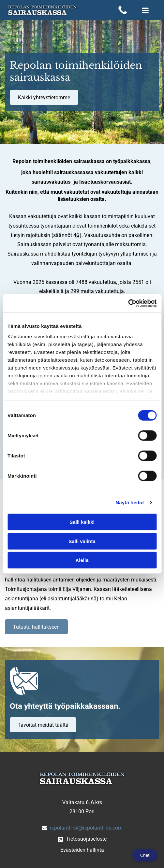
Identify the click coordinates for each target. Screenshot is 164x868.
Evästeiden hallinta (82, 850)
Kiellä (82, 560)
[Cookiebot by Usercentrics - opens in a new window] (128, 303)
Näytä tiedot (130, 503)
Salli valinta (82, 541)
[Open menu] (145, 10)
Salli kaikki (82, 522)
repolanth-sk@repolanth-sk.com (86, 828)
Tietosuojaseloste (86, 839)
